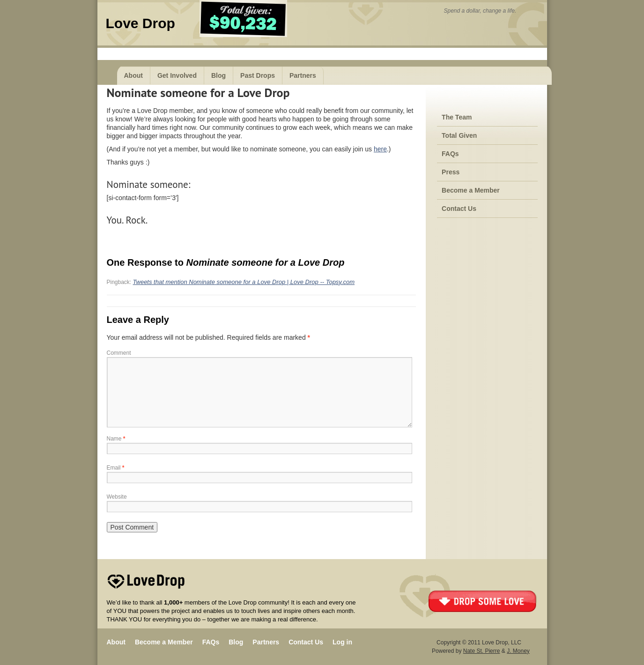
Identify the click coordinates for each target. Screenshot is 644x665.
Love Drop (141, 23)
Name (116, 439)
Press (451, 172)
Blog (218, 75)
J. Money (518, 651)
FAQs (450, 154)
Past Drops (258, 75)
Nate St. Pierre (482, 651)
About (133, 75)
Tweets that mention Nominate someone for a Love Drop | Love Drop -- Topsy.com (244, 282)
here (380, 149)
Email (116, 468)
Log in (342, 642)
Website (117, 497)
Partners (303, 75)
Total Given (459, 135)
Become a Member (471, 190)
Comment (119, 353)
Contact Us (459, 209)
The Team (457, 117)
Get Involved (177, 75)
